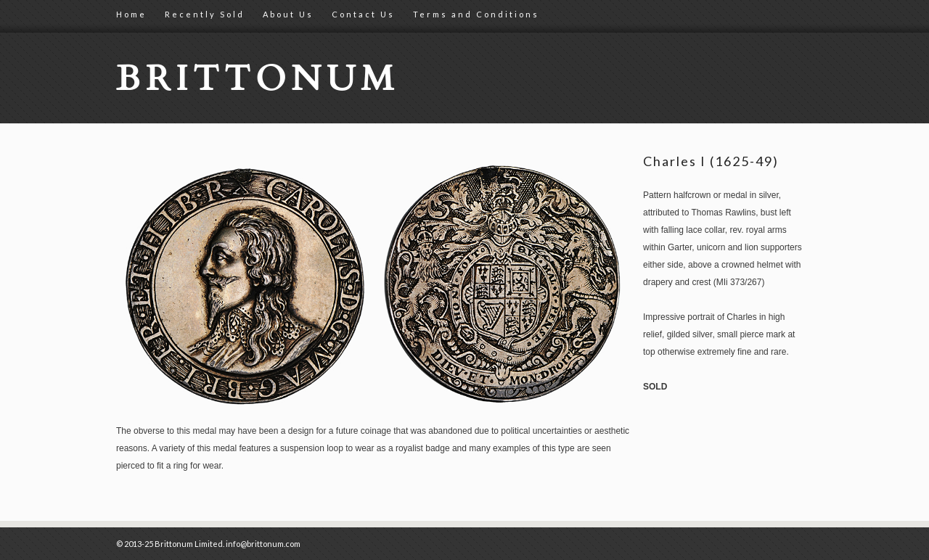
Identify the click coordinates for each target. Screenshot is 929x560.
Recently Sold (205, 14)
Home (131, 14)
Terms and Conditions (476, 14)
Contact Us (363, 14)
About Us (288, 14)
